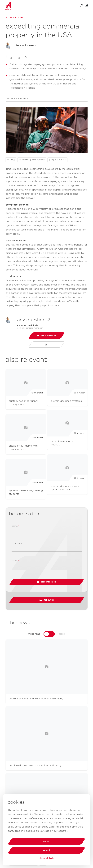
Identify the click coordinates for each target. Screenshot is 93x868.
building (11, 160)
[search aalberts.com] (82, 6)
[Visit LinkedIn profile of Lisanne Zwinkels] (46, 345)
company (17, 543)
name (15, 526)
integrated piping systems (32, 160)
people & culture (57, 160)
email (15, 561)
